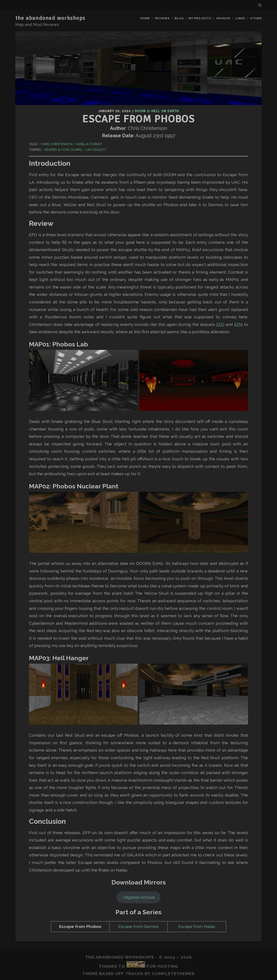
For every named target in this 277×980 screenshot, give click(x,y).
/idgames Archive (138, 897)
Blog (179, 18)
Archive (223, 18)
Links (240, 18)
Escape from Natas (197, 926)
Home (145, 18)
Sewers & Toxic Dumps (63, 150)
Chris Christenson (56, 144)
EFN (238, 324)
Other (256, 18)
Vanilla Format (89, 144)
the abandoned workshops (50, 18)
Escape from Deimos (138, 926)
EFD (220, 324)
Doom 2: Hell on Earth (157, 111)
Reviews (162, 18)
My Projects (200, 18)
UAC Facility (96, 150)
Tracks (134, 974)
